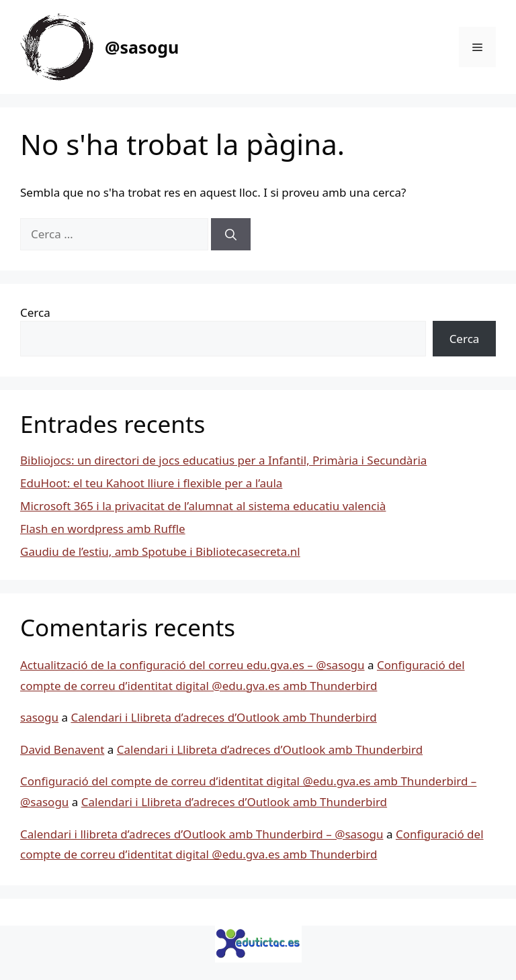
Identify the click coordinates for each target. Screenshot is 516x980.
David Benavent (62, 749)
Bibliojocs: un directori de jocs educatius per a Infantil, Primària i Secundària (223, 460)
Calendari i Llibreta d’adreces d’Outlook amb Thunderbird (223, 717)
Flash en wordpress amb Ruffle (103, 529)
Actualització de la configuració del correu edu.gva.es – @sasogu (192, 665)
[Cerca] (231, 234)
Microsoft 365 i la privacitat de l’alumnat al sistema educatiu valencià (203, 506)
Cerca (35, 312)
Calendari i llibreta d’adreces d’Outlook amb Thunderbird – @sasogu (202, 834)
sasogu (39, 717)
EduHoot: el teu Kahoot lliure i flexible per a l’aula (151, 483)
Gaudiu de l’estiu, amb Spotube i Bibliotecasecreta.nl (160, 551)
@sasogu (142, 47)
